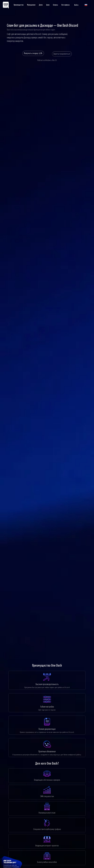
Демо (41, 5)
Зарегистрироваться (63, 54)
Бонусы (55, 5)
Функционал (31, 5)
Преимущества (19, 5)
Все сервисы (66, 5)
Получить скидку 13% (33, 54)
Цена (48, 5)
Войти (76, 5)
